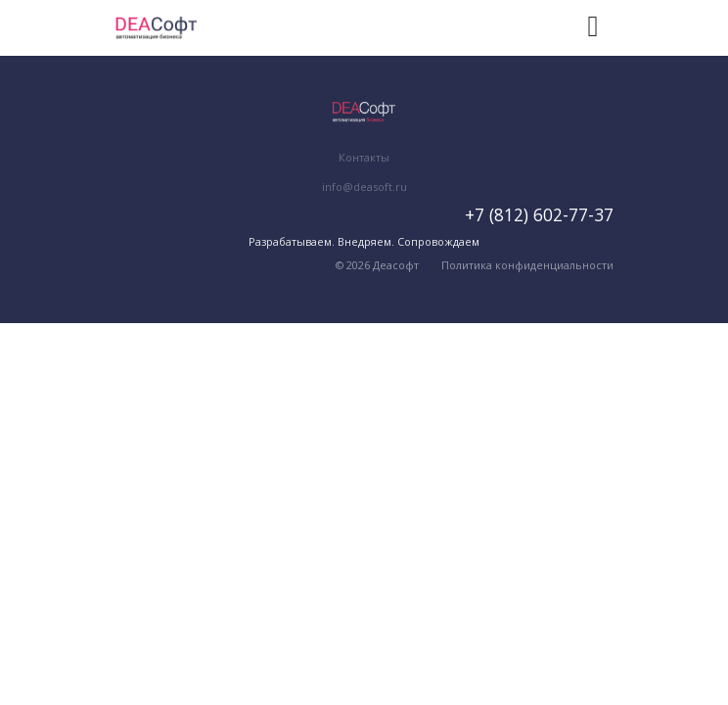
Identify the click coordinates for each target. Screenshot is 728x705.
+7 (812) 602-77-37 (539, 214)
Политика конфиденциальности (527, 265)
